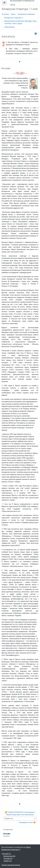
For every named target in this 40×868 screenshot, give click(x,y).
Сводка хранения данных (11, 865)
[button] (36, 34)
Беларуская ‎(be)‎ (9, 856)
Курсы (13, 14)
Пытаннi (6, 836)
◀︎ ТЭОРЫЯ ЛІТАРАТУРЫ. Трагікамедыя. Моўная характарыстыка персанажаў (20, 813)
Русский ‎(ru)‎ (6, 854)
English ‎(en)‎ (8, 861)
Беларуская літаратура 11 (14, 18)
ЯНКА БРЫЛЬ (10, 27)
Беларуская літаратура (27, 14)
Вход (13, 5)
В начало (6, 14)
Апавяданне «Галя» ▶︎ (27, 822)
